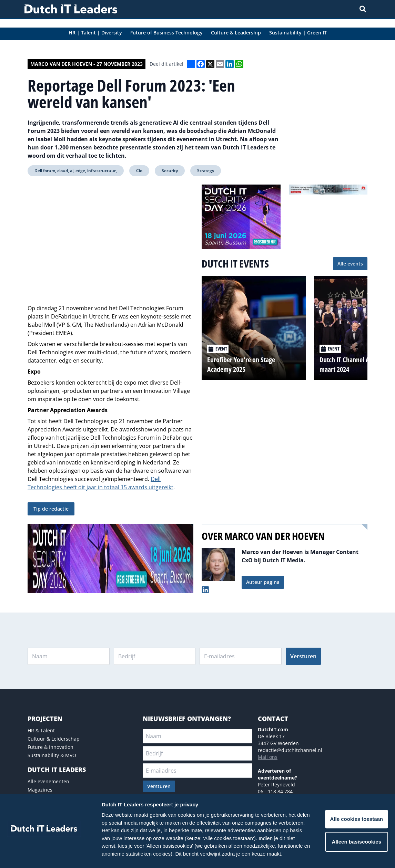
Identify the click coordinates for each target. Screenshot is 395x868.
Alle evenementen (48, 781)
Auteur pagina (263, 582)
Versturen (303, 656)
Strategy (206, 171)
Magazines (40, 790)
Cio (139, 171)
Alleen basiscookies (357, 842)
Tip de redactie (51, 509)
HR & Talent (41, 730)
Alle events (350, 264)
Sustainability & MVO (52, 755)
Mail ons (268, 757)
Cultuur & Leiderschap (54, 739)
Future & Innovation (50, 747)
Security (170, 171)
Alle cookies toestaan (357, 819)
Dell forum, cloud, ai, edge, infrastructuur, (76, 171)
